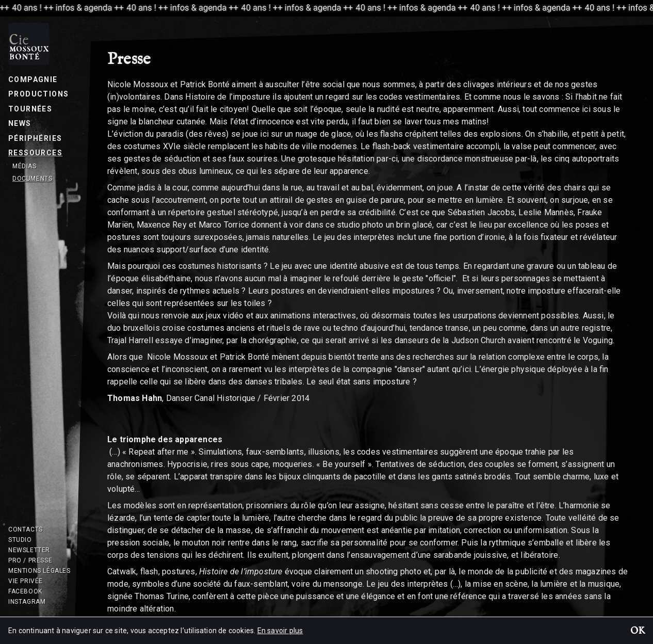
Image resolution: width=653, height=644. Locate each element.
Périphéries (35, 138)
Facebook (25, 591)
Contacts (26, 529)
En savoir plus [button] (280, 631)
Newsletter (29, 550)
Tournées (30, 109)
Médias (25, 166)
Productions (38, 94)
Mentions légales (39, 571)
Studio (20, 540)
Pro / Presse (30, 560)
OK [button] (638, 632)
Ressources (35, 153)
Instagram (27, 602)
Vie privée (26, 581)
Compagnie (33, 79)
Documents (32, 179)
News (20, 123)
